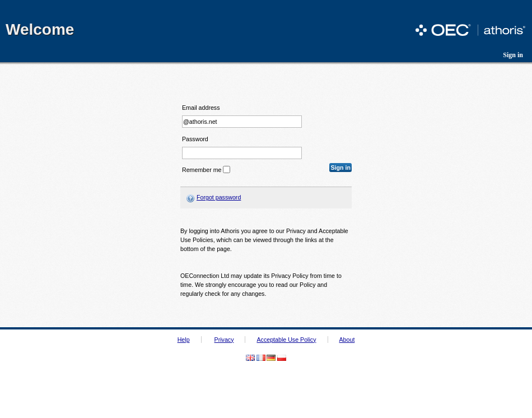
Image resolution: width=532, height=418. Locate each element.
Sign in (513, 55)
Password (195, 139)
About (347, 340)
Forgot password (219, 197)
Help (184, 340)
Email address (201, 108)
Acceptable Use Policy (286, 340)
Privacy (224, 340)
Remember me (202, 170)
